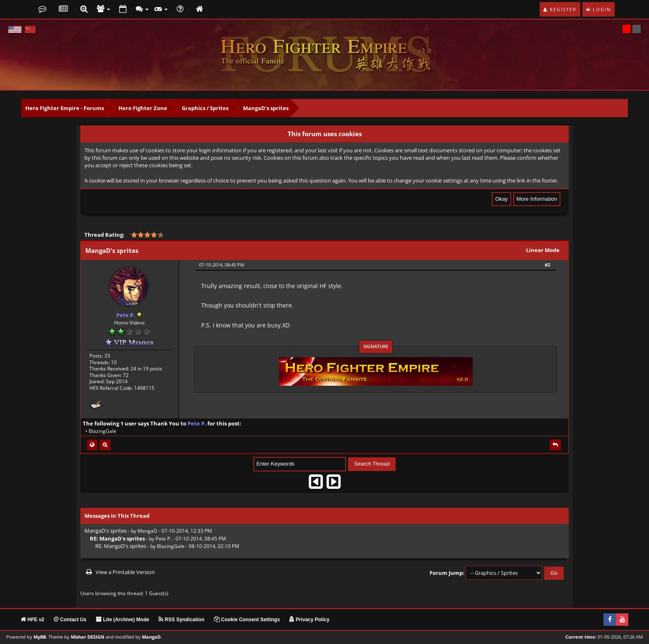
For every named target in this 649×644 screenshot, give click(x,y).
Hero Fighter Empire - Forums (65, 108)
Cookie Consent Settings (247, 619)
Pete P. (163, 538)
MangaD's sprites (266, 108)
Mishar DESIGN (88, 637)
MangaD (147, 530)
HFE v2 (32, 619)
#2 (547, 265)
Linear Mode (543, 250)
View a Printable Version (125, 572)
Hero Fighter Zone (143, 108)
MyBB (40, 637)
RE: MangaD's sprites (121, 546)
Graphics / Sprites (205, 108)
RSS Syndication (181, 619)
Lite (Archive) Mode (123, 619)
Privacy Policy (309, 619)
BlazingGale (102, 431)
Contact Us (70, 619)
